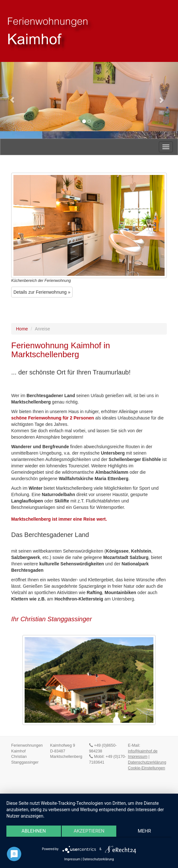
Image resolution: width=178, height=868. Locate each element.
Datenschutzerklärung (147, 762)
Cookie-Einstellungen (146, 768)
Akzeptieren (89, 831)
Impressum (138, 757)
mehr (144, 831)
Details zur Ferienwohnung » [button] (42, 292)
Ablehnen (34, 831)
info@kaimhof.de (143, 751)
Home (22, 329)
